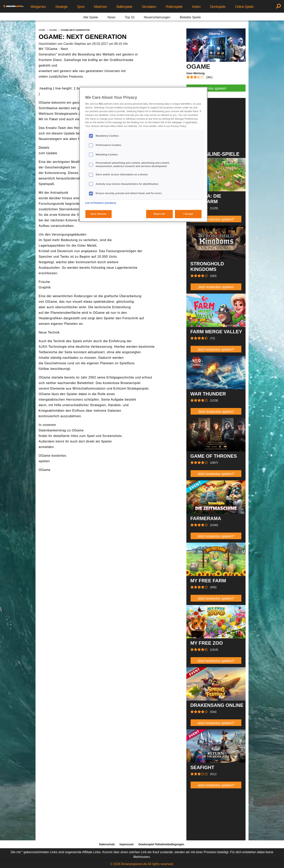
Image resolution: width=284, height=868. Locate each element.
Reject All (159, 214)
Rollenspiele (174, 7)
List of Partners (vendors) (101, 203)
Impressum (127, 844)
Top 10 (130, 17)
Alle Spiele (91, 17)
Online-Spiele (244, 7)
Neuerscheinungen (157, 17)
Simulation (149, 7)
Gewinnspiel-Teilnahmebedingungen (161, 844)
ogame (53, 30)
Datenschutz (107, 844)
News (111, 17)
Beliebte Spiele (190, 17)
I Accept (188, 214)
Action (196, 7)
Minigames (38, 7)
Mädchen (100, 7)
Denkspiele (218, 7)
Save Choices (99, 214)
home (42, 30)
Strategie (61, 7)
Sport (81, 7)
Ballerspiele (124, 7)
